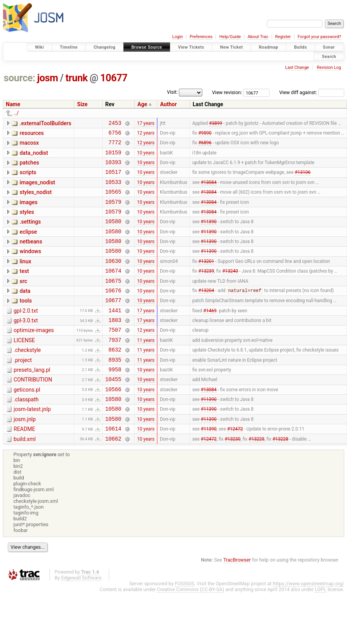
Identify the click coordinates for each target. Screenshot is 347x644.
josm (47, 78)
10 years (146, 157)
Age (142, 104)
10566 (113, 422)
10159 (113, 157)
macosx (29, 145)
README (24, 465)
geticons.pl (27, 421)
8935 (115, 389)
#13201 (206, 278)
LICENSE (24, 366)
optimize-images (34, 355)
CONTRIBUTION (33, 410)
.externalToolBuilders (45, 123)
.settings (30, 233)
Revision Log (329, 67)
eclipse (28, 245)
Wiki (39, 47)
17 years (146, 124)
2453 (115, 124)
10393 (113, 168)
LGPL (321, 628)
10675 (113, 300)
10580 (113, 234)
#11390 (209, 234)
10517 (113, 179)
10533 (113, 190)
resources (32, 134)
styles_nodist (35, 200)
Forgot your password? (319, 37)
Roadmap (268, 47)
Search (329, 56)
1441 (115, 333)
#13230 (232, 477)
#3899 (216, 124)
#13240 (230, 289)
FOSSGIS (184, 622)
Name (13, 104)
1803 (115, 344)
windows (30, 266)
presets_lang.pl (32, 399)
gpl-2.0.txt (26, 333)
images (28, 212)
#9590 (205, 135)
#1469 (210, 333)
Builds (301, 47)
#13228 (280, 477)
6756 (115, 135)
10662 (113, 477)
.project (23, 388)
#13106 (302, 179)
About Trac (258, 37)
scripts (28, 178)
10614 (113, 466)
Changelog (104, 47)
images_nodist (37, 189)
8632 (115, 377)
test (24, 289)
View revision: (227, 92)
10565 (113, 201)
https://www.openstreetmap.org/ (308, 622)
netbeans (31, 255)
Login (178, 37)
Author (169, 104)
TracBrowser (237, 598)
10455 (113, 410)
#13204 (206, 311)
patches (29, 167)
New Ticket (232, 47)
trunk (76, 78)
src (23, 300)
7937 (115, 367)
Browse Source (147, 47)
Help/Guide (230, 37)
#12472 (235, 466)
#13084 (209, 190)
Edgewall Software (81, 616)
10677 (114, 78)
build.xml (25, 476)
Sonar (329, 47)
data (25, 311)
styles (27, 222)
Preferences (201, 37)
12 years (146, 135)
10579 (113, 212)
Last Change (297, 67)
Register (283, 37)
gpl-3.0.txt (26, 344)
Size (82, 104)
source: (20, 78)
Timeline (69, 47)
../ (16, 113)
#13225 (257, 477)
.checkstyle (27, 377)
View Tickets (191, 47)
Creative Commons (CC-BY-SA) (191, 628)
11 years (146, 366)
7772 (115, 146)
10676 (113, 311)
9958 (115, 400)
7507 (115, 355)
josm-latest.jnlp (32, 443)
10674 (113, 289)
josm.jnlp (25, 454)
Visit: (182, 92)
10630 (113, 278)
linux (25, 278)
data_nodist (34, 156)
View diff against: (312, 92)
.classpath (26, 432)
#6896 (205, 146)
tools (25, 322)
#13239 (206, 289)
